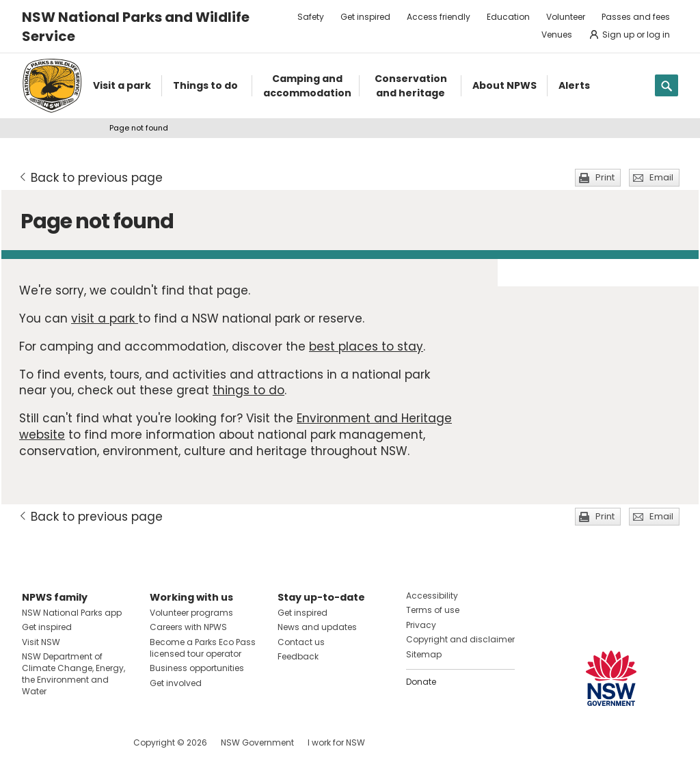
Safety (311, 17)
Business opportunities (197, 668)
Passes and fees (636, 17)
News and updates (317, 627)
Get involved (176, 683)
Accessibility (432, 596)
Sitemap (424, 654)
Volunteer (566, 17)
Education (508, 17)
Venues (557, 35)
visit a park (105, 318)
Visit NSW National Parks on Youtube (93, 742)
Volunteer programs (191, 613)
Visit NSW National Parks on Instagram (64, 742)
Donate (421, 682)
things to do (248, 390)
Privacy (421, 625)
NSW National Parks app (72, 613)
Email (661, 177)
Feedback (298, 656)
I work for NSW (336, 742)
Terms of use (433, 610)
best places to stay (366, 346)
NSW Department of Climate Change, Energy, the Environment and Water (73, 673)
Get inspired (365, 17)
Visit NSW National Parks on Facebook (35, 742)
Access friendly (439, 17)
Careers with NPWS (188, 627)
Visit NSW (41, 642)
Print (605, 177)
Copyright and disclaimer (460, 639)
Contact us (301, 642)
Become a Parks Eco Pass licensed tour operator (203, 648)
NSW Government (257, 742)
